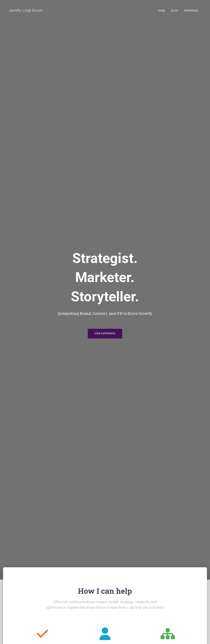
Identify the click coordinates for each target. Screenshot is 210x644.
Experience (191, 11)
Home (162, 11)
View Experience (105, 333)
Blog (175, 11)
